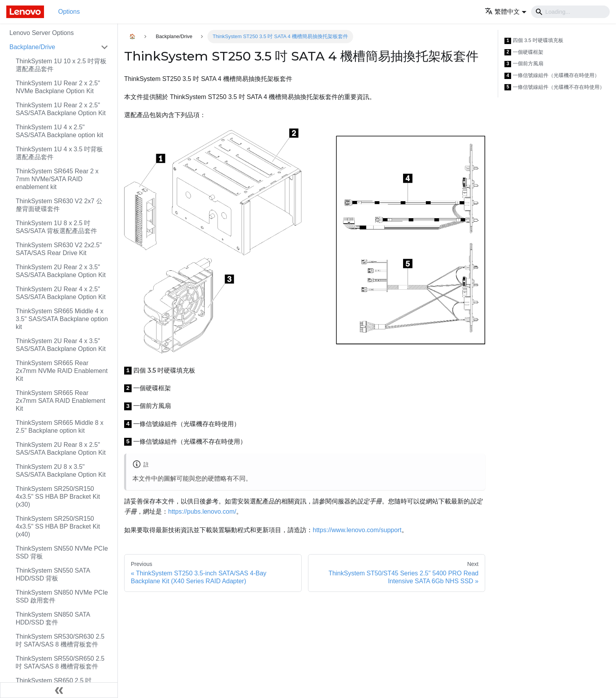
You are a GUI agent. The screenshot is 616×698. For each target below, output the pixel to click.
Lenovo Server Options (42, 33)
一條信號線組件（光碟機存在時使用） (552, 76)
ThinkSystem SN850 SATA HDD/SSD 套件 (53, 618)
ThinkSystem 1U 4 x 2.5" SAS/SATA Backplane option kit (60, 131)
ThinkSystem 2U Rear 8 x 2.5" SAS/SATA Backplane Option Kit (61, 449)
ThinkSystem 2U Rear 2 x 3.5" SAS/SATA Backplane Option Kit (61, 271)
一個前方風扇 (524, 64)
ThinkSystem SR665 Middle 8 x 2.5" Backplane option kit (60, 427)
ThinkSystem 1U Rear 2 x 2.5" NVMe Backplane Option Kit (58, 87)
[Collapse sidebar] (59, 690)
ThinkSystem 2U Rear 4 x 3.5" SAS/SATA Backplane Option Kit (61, 345)
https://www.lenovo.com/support (357, 530)
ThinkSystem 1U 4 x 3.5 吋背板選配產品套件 (59, 153)
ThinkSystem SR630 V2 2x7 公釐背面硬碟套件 (59, 205)
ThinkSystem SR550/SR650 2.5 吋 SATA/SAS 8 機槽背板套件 (60, 662)
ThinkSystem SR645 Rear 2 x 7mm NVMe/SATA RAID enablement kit (57, 179)
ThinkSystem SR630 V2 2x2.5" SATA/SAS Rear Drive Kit (59, 249)
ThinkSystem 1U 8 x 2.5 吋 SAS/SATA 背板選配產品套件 (56, 227)
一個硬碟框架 (524, 52)
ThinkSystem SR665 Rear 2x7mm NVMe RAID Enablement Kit (62, 371)
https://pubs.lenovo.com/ (202, 512)
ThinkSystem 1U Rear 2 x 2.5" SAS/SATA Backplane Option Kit (61, 109)
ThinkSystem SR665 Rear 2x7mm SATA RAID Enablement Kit (60, 401)
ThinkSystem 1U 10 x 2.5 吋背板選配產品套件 (61, 65)
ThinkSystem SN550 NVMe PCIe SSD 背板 (62, 552)
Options (69, 12)
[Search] (570, 12)
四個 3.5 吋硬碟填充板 (534, 41)
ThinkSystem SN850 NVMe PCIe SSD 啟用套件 (62, 596)
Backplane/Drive (32, 47)
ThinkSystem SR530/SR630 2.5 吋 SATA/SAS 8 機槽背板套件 (60, 640)
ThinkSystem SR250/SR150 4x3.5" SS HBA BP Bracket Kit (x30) (58, 497)
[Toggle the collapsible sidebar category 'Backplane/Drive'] (104, 47)
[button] (506, 12)
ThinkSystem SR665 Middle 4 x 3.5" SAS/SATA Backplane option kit (62, 319)
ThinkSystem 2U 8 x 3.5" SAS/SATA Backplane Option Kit (61, 471)
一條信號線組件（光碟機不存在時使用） (555, 87)
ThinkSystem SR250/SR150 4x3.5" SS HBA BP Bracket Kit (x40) (58, 526)
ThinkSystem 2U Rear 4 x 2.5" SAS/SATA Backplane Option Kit (61, 293)
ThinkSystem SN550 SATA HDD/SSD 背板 (53, 574)
